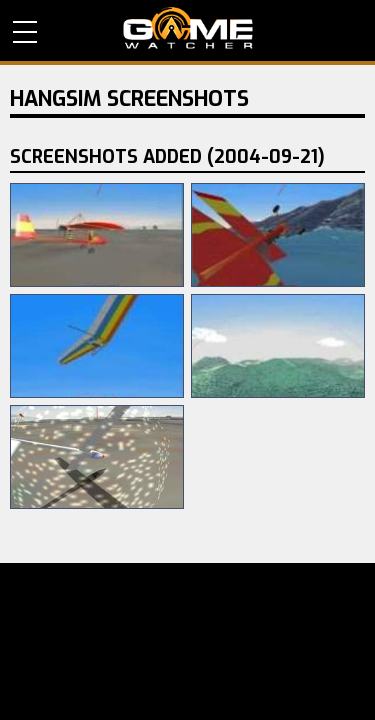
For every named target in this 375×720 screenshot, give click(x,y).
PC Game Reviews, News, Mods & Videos (188, 28)
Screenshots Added (167, 157)
